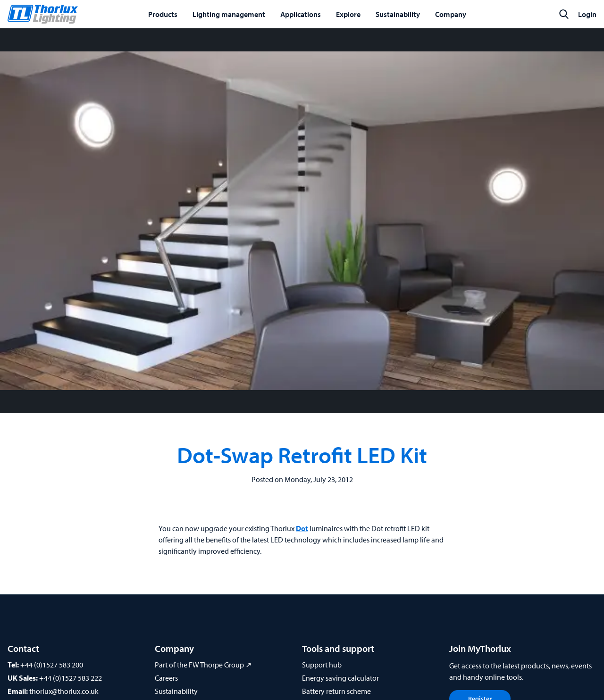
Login (587, 14)
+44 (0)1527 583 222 (71, 678)
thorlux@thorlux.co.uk (64, 691)
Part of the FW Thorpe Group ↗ (203, 665)
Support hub (322, 665)
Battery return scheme (336, 691)
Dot (302, 528)
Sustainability (176, 691)
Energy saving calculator (340, 678)
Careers (166, 678)
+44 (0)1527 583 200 (52, 665)
